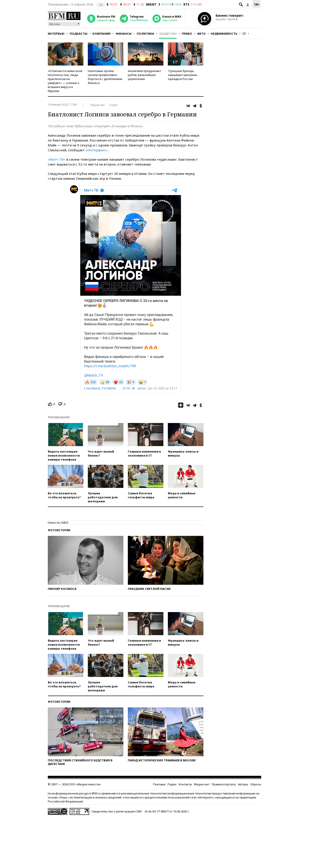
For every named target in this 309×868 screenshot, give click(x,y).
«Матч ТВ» (57, 159)
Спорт (113, 105)
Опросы (256, 784)
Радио (172, 784)
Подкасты (78, 34)
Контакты (185, 784)
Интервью (56, 34)
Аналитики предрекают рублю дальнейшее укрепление (144, 75)
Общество (168, 34)
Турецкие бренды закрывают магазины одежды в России (183, 75)
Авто (201, 34)
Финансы (124, 34)
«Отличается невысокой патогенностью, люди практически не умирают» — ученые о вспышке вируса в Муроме (65, 81)
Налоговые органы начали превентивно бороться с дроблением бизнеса (105, 77)
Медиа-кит (202, 784)
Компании (101, 34)
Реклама (159, 784)
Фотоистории (59, 530)
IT (244, 34)
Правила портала (224, 784)
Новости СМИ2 (58, 523)
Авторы (243, 784)
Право (187, 34)
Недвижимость (224, 34)
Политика (145, 34)
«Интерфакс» (97, 150)
